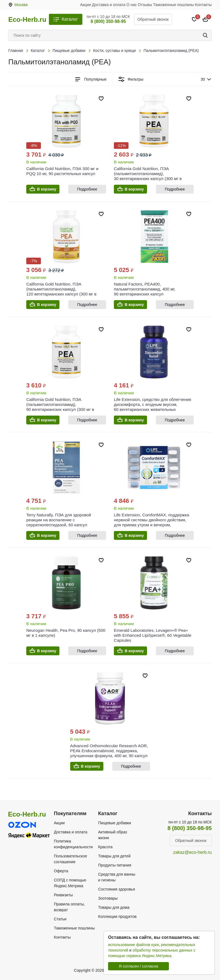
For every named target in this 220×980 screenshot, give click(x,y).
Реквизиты (63, 895)
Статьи (60, 919)
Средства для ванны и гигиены (117, 877)
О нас (132, 5)
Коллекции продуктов (117, 916)
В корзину (47, 189)
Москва (21, 5)
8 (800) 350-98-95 (108, 21)
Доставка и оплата (109, 5)
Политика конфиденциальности (73, 844)
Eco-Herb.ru (27, 20)
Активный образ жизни (112, 835)
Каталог (70, 19)
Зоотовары (108, 898)
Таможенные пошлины (174, 5)
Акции (86, 5)
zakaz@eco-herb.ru (192, 852)
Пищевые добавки (115, 823)
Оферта (61, 871)
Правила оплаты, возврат (69, 907)
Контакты (203, 5)
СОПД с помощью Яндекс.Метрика (70, 883)
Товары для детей (114, 856)
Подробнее (87, 189)
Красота (105, 847)
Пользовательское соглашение (70, 859)
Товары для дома (114, 907)
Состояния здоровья (117, 889)
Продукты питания (115, 865)
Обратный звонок (153, 19)
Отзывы (145, 5)
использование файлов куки (133, 945)
